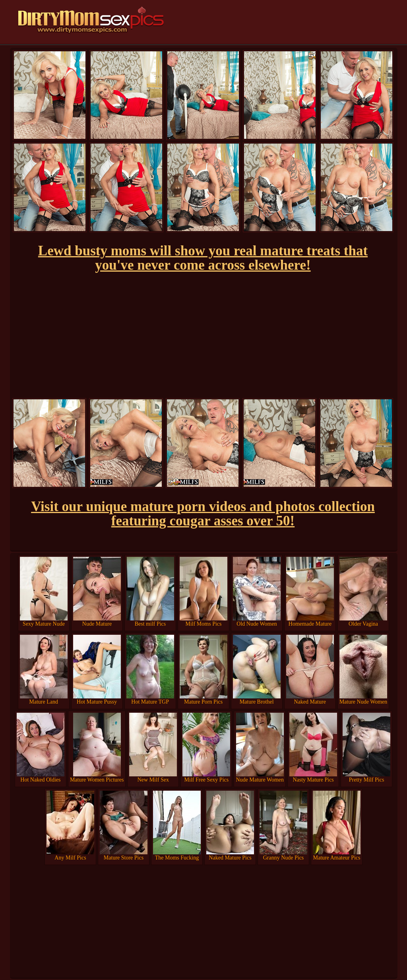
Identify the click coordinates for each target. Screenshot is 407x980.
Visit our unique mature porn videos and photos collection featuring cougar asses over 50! (203, 514)
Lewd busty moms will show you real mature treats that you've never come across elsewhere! (203, 258)
